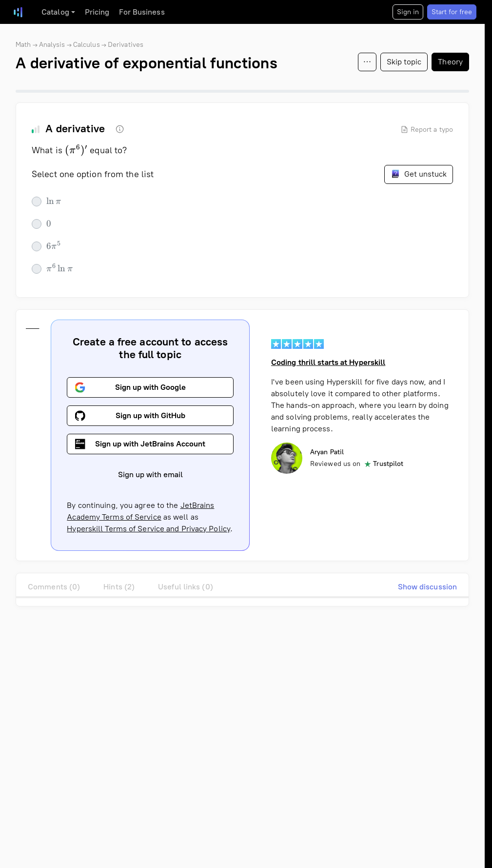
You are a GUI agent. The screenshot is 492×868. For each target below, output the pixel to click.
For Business (142, 12)
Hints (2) (119, 587)
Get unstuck (419, 174)
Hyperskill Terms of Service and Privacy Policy (148, 529)
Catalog (55, 12)
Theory (450, 62)
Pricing (97, 12)
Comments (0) (54, 587)
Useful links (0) (186, 587)
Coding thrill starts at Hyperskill (328, 362)
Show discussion (428, 587)
